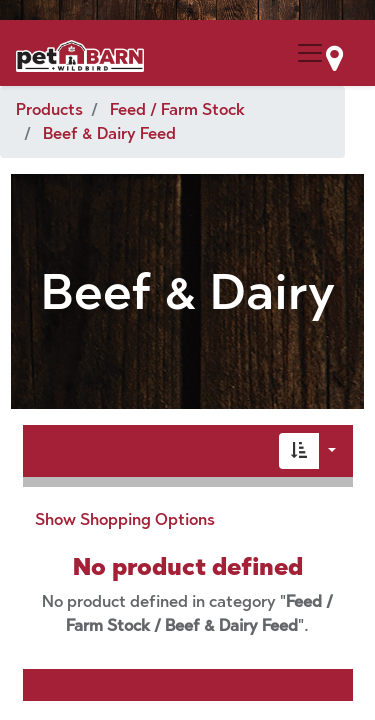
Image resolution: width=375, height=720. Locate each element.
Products (49, 109)
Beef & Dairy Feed (109, 133)
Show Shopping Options (125, 519)
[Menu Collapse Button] (310, 53)
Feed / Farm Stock (177, 109)
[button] (299, 451)
